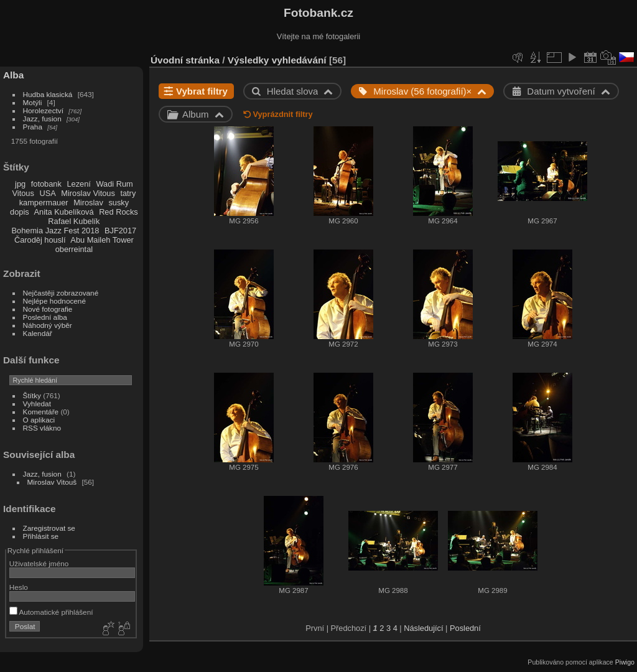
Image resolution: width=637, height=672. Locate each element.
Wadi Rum (114, 184)
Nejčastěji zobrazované (61, 293)
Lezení (78, 184)
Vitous (23, 193)
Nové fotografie (48, 309)
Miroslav (88, 203)
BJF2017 (120, 231)
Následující (423, 628)
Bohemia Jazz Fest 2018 (56, 231)
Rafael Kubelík (74, 221)
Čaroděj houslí (40, 240)
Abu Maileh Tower (102, 240)
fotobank (46, 184)
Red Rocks (119, 212)
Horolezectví (43, 110)
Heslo (19, 587)
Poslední (465, 628)
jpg (20, 184)
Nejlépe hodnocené (54, 301)
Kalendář (38, 333)
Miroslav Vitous (88, 193)
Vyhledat (37, 404)
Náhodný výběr (48, 325)
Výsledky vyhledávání (277, 60)
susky (119, 203)
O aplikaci (39, 420)
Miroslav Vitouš (52, 482)
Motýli (33, 102)
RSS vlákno (42, 428)
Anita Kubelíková (64, 212)
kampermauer (44, 203)
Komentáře (41, 412)
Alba (13, 75)
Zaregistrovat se (49, 528)
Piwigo (625, 662)
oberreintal (74, 249)
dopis (20, 212)
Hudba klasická (48, 94)
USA (47, 193)
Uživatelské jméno (39, 563)
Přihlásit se (41, 536)
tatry (128, 193)
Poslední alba (45, 317)
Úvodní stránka (185, 60)
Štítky (32, 395)
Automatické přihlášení (51, 612)
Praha (33, 127)
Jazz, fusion (42, 119)
